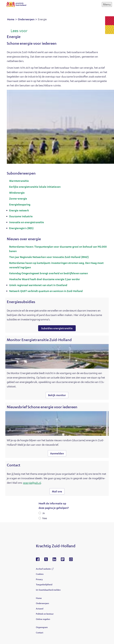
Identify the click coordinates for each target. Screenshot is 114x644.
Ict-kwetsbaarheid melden (48, 590)
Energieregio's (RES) (21, 228)
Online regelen (43, 619)
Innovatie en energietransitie (27, 222)
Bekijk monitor (57, 395)
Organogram (42, 627)
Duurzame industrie (21, 216)
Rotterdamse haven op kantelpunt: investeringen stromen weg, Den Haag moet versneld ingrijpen (56, 265)
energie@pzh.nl (32, 483)
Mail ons (57, 491)
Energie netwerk (19, 210)
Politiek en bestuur (45, 614)
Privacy (39, 579)
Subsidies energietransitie (57, 328)
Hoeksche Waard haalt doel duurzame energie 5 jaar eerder (45, 279)
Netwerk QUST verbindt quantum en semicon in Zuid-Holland (46, 291)
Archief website (43, 569)
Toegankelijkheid (44, 584)
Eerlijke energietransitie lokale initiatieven (35, 187)
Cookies (40, 574)
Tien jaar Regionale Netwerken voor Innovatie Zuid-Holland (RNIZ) (49, 257)
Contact (40, 632)
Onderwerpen (42, 603)
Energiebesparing (20, 204)
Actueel (40, 609)
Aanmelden (57, 453)
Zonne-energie (18, 198)
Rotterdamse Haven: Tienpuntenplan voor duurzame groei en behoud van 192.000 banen (58, 249)
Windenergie (17, 193)
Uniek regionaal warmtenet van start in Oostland (38, 285)
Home (39, 598)
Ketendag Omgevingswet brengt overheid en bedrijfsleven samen (49, 273)
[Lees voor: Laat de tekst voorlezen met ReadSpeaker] (17, 31)
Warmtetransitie (19, 181)
